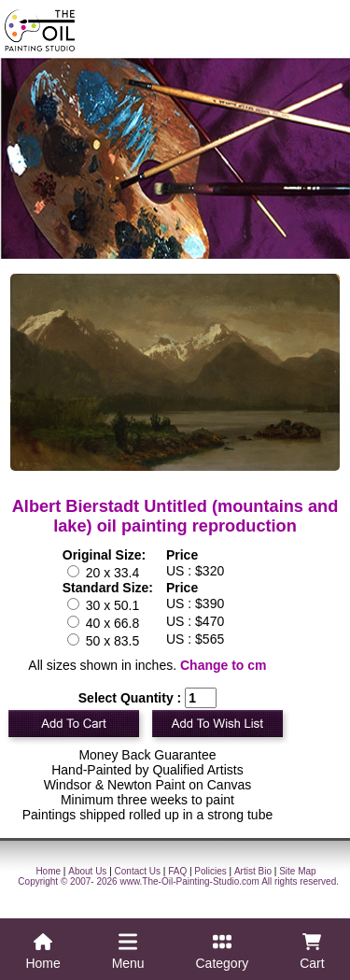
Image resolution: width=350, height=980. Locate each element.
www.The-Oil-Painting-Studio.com (189, 881)
